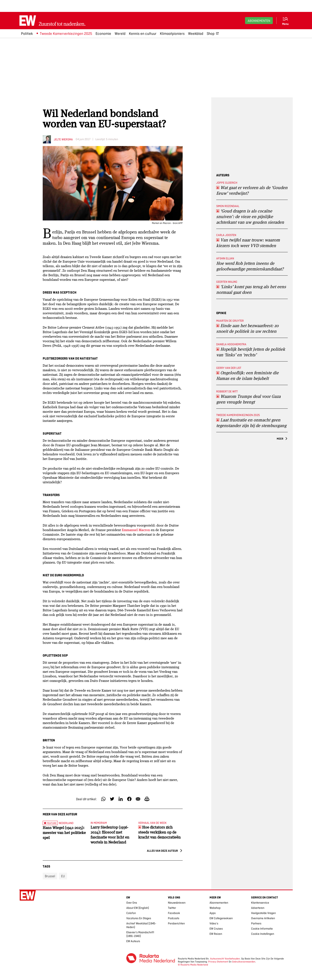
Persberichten (176, 923)
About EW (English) (138, 908)
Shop (211, 34)
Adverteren (258, 908)
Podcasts (174, 918)
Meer (280, 439)
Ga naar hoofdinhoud (3, 3)
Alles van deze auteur (162, 851)
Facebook (174, 913)
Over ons (132, 903)
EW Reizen (216, 934)
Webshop (215, 908)
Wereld (120, 34)
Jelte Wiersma (63, 139)
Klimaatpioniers (172, 34)
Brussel (50, 876)
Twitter (172, 908)
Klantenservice (260, 903)
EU (63, 876)
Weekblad (196, 34)
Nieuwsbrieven (177, 903)
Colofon (131, 913)
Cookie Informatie (262, 929)
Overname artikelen (263, 918)
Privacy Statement (218, 962)
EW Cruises (216, 929)
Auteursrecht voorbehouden (225, 959)
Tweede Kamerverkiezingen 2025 (66, 34)
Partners (256, 923)
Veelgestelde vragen (263, 913)
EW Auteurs (133, 941)
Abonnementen (259, 21)
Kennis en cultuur (143, 34)
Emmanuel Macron (136, 530)
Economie (103, 34)
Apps (213, 913)
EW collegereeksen (221, 918)
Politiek (27, 34)
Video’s (214, 923)
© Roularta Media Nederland (193, 965)
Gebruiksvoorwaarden (244, 962)
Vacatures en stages (139, 918)
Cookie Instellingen (263, 934)
